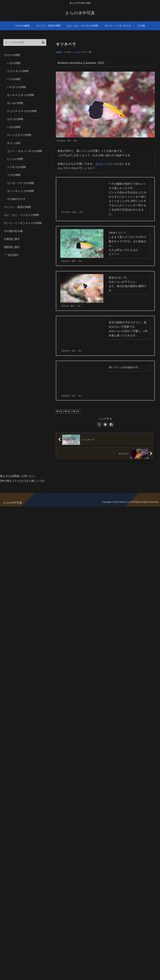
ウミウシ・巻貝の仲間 (17, 207)
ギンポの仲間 (15, 103)
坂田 (60, 411)
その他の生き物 (13, 231)
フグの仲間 (14, 175)
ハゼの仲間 (14, 63)
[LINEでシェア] (105, 424)
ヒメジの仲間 (15, 159)
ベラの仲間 (14, 79)
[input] (25, 42)
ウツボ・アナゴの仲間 (20, 183)
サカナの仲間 (12, 55)
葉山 (68, 411)
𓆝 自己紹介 (11, 255)
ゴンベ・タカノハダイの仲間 (24, 151)
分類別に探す (12, 239)
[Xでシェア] (99, 424)
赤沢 (76, 411)
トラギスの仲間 (16, 167)
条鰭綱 (59, 52)
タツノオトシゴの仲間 (20, 191)
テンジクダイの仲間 (19, 135)
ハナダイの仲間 (16, 87)
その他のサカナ (16, 199)
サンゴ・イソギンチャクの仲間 (23, 223)
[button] (111, 424)
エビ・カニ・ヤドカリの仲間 (21, 215)
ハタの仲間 (14, 127)
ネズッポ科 (14, 143)
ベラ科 (77, 52)
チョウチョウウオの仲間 (22, 111)
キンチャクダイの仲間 (20, 95)
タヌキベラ (102, 164)
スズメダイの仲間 (18, 71)
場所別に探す (12, 247)
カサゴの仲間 (15, 119)
